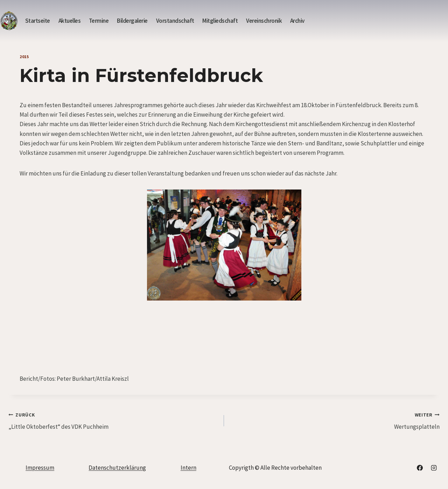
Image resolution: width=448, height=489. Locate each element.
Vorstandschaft (175, 21)
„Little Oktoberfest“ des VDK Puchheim (113, 420)
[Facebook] (420, 468)
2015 (24, 57)
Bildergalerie (132, 21)
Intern (188, 468)
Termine (99, 21)
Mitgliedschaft (220, 21)
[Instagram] (434, 468)
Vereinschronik (264, 21)
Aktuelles (70, 21)
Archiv (297, 21)
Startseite (38, 21)
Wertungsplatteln (335, 420)
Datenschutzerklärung (117, 468)
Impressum (40, 468)
